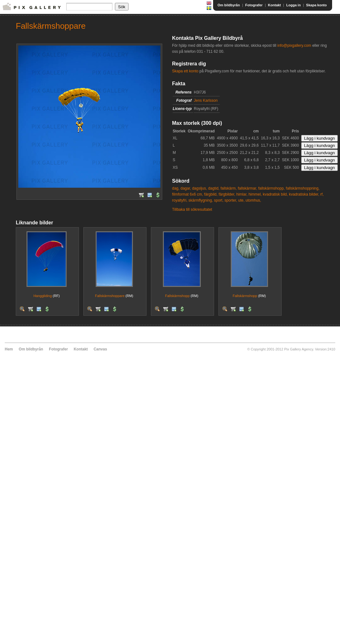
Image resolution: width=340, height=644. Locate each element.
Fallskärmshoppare (110, 296)
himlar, (242, 194)
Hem (9, 349)
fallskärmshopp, (271, 188)
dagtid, (214, 188)
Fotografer (254, 5)
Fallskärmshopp (177, 296)
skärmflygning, (201, 200)
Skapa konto (316, 5)
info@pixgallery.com (294, 46)
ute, (241, 200)
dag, (176, 188)
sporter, (231, 200)
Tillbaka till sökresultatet (192, 210)
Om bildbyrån (229, 5)
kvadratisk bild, (275, 194)
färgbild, (211, 194)
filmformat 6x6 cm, (188, 194)
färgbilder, (227, 194)
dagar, (186, 188)
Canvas (100, 349)
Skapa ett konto (185, 71)
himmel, (255, 194)
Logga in (294, 5)
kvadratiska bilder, (304, 194)
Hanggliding (43, 296)
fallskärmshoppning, (303, 188)
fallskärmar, (247, 188)
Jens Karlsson (206, 100)
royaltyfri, (180, 200)
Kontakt (274, 5)
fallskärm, (229, 188)
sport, (219, 200)
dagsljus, (199, 188)
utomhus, (253, 200)
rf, (322, 194)
